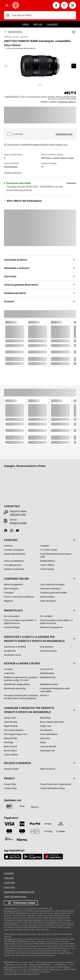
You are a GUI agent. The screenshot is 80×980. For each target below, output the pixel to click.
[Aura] (35, 831)
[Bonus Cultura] (10, 751)
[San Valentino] (46, 730)
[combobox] (43, 15)
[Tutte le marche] (47, 569)
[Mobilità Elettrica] (48, 561)
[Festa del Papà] (11, 738)
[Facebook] (7, 531)
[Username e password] (50, 589)
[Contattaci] (9, 593)
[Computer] (45, 546)
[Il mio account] (56, 5)
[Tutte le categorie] (7, 5)
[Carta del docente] (48, 746)
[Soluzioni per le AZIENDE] (15, 647)
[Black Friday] (45, 718)
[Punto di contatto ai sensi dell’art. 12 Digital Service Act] (58, 622)
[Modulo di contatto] (18, 523)
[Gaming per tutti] (47, 751)
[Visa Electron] (61, 824)
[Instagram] (13, 531)
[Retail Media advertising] (15, 688)
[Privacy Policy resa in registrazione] (56, 784)
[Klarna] (22, 840)
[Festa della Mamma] (49, 734)
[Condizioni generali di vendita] (53, 593)
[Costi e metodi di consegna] (52, 584)
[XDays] (43, 742)
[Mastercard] (9, 831)
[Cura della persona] (13, 565)
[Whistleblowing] (47, 673)
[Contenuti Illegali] (12, 627)
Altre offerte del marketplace (23, 201)
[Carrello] (73, 5)
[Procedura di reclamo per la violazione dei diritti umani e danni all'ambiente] (22, 697)
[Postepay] (48, 824)
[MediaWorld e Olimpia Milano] (17, 684)
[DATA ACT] (45, 695)
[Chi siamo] (8, 669)
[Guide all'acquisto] (48, 601)
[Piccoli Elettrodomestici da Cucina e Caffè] (58, 555)
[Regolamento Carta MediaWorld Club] (19, 892)
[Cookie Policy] (10, 883)
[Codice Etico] (9, 673)
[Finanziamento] (47, 647)
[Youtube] (19, 531)
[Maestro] (22, 831)
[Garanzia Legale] (11, 769)
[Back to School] (10, 746)
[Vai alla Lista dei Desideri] (64, 5)
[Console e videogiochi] (14, 550)
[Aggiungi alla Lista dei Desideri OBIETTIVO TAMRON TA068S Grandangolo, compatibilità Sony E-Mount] (74, 32)
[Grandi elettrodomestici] (15, 554)
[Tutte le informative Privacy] (52, 788)
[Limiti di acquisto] (47, 597)
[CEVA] (22, 806)
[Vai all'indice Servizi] (13, 655)
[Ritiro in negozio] (11, 589)
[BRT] (9, 806)
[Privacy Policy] (10, 784)
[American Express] (22, 824)
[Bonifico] (61, 831)
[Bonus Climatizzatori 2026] (52, 722)
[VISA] (9, 824)
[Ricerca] (8, 15)
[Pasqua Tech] (10, 718)
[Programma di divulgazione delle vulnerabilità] (58, 690)
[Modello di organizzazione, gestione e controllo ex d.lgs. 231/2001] (22, 679)
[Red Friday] (9, 742)
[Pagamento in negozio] (9, 839)
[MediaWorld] (28, 5)
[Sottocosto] (45, 738)
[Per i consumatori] (12, 616)
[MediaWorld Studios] (49, 684)
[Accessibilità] (9, 873)
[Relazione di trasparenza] (51, 627)
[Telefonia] (8, 546)
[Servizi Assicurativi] (48, 651)
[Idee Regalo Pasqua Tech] (16, 734)
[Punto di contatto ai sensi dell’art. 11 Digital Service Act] (22, 622)
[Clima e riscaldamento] (14, 561)
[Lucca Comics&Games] (14, 730)
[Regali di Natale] (11, 726)
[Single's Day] (46, 726)
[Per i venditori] (46, 616)
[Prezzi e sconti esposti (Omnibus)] (19, 597)
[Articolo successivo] (74, 66)
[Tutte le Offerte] (47, 565)
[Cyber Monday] (11, 722)
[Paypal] (35, 824)
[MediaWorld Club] (48, 677)
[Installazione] (10, 651)
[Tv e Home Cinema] (49, 550)
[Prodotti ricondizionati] (14, 569)
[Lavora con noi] (47, 669)
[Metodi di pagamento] (14, 584)
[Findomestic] (48, 831)
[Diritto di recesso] (48, 769)
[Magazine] (8, 601)
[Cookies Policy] (10, 788)
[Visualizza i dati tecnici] (13, 172)
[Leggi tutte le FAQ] (18, 514)
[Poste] (35, 807)
